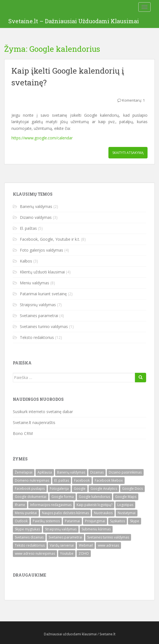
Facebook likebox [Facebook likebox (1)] (109, 480)
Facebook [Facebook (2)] (82, 480)
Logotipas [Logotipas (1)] (125, 505)
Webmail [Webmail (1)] (86, 545)
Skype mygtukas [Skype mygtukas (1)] (27, 529)
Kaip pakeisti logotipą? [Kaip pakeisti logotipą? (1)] (94, 505)
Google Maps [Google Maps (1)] (126, 497)
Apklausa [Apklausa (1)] (45, 472)
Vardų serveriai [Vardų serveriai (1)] (62, 545)
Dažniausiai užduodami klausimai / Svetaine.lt (80, 634)
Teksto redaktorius (37, 337)
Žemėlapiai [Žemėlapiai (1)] (24, 472)
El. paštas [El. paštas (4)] (62, 480)
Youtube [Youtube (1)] (67, 553)
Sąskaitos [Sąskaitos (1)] (118, 521)
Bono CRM (23, 433)
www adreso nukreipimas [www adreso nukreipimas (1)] (35, 553)
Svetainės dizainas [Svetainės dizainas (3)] (29, 537)
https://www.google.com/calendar (42, 138)
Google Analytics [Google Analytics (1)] (104, 489)
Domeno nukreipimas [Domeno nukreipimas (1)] (32, 480)
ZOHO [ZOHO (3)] (84, 553)
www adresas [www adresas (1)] (108, 545)
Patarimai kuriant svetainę (43, 294)
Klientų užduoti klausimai (42, 272)
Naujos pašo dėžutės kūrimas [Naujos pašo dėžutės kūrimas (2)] (65, 513)
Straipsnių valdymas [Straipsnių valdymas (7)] (61, 529)
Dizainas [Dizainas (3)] (97, 472)
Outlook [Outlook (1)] (21, 521)
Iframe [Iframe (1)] (20, 505)
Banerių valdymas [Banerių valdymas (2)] (71, 472)
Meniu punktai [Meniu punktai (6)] (26, 513)
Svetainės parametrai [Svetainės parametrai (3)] (65, 537)
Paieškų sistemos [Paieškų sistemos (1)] (46, 521)
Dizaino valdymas (36, 217)
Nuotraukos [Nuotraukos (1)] (103, 513)
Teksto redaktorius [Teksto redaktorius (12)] (30, 545)
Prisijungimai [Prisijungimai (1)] (95, 521)
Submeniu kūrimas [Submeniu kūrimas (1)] (96, 529)
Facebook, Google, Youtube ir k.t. (50, 239)
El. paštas (28, 228)
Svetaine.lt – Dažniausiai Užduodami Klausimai (74, 21)
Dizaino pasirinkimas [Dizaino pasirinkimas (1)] (125, 472)
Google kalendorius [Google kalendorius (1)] (94, 497)
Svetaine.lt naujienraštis (34, 422)
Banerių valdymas (36, 206)
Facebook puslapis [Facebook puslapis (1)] (30, 489)
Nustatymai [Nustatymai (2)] (127, 513)
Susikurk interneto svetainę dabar (43, 412)
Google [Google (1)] (80, 489)
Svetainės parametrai (39, 316)
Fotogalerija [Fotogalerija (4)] (59, 489)
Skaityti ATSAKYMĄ (128, 153)
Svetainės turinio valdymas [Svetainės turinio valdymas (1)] (108, 537)
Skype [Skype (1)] (135, 521)
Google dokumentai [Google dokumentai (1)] (31, 497)
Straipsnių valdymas (38, 305)
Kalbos (26, 261)
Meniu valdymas (35, 283)
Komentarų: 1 (133, 100)
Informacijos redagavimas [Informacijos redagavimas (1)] (51, 505)
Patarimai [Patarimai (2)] (72, 521)
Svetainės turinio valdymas (44, 326)
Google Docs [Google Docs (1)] (132, 489)
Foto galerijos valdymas (41, 250)
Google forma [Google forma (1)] (63, 497)
